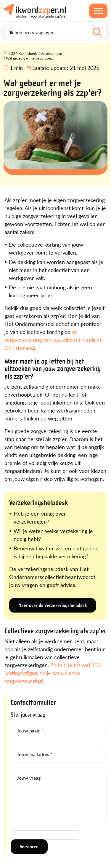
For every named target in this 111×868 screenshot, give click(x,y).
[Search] (55, 32)
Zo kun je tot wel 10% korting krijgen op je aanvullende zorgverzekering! (53, 673)
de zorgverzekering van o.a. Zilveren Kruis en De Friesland (54, 340)
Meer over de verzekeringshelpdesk (53, 605)
